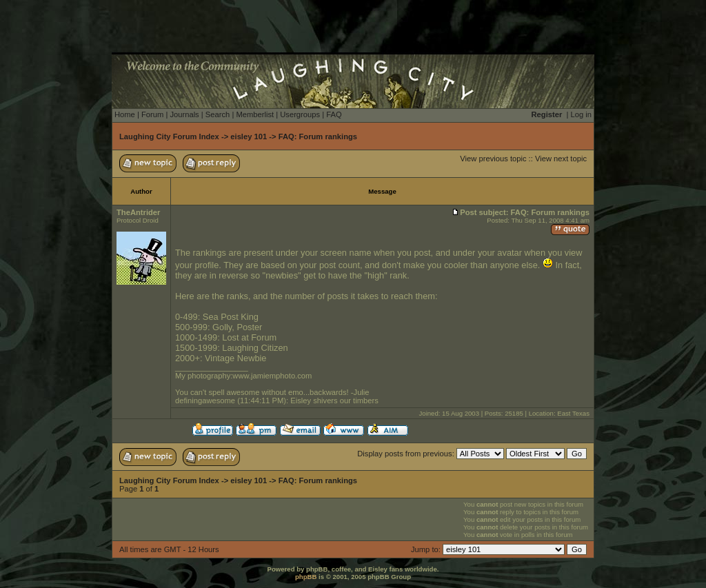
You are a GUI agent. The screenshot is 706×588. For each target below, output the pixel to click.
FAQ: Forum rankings (318, 136)
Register (547, 114)
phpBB (306, 577)
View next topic (561, 159)
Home (125, 114)
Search (218, 114)
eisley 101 (249, 136)
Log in (581, 114)
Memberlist (255, 114)
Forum (152, 114)
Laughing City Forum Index (169, 136)
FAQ (334, 114)
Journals (184, 114)
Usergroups (300, 114)
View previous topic (493, 159)
